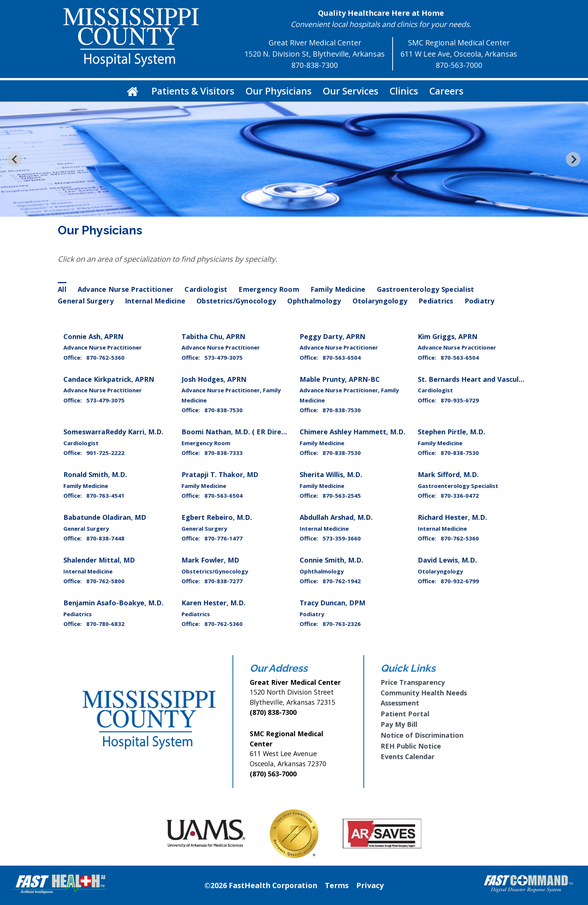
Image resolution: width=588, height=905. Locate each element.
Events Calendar (408, 756)
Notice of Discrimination (422, 735)
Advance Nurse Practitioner (126, 289)
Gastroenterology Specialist (426, 289)
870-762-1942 (342, 581)
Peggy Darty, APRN (332, 336)
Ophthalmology (314, 301)
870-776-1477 (223, 538)
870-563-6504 (342, 357)
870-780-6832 (105, 624)
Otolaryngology (380, 301)
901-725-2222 (105, 453)
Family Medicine (338, 289)
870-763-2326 (342, 624)
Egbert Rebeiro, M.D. (217, 517)
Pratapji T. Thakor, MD (220, 474)
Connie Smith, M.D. (331, 560)
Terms (337, 885)
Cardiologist (206, 289)
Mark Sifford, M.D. (448, 474)
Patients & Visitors (193, 91)
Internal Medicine (155, 301)
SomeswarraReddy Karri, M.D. (113, 432)
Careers (446, 91)
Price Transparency (413, 682)
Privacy (370, 885)
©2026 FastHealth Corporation (261, 885)
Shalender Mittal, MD (99, 560)
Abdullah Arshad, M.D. (336, 517)
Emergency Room (269, 289)
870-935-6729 (460, 400)
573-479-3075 (223, 357)
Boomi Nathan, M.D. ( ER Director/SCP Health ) (261, 432)
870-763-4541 (105, 495)
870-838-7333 (223, 453)
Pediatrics (436, 301)
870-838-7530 (223, 410)
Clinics (404, 91)
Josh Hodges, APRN (214, 379)
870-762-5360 (105, 357)
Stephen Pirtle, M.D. (451, 432)
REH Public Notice (411, 746)
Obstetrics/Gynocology (236, 301)
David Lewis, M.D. (447, 560)
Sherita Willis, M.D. (331, 474)
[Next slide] (573, 159)
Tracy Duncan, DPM (332, 603)
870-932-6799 (460, 581)
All (62, 289)
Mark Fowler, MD (210, 560)
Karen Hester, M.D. (214, 603)
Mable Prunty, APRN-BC (340, 379)
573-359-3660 (342, 538)
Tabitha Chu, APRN (213, 336)
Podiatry (480, 301)
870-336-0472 (460, 495)
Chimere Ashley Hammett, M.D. (352, 432)
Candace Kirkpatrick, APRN (109, 379)
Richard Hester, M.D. (452, 517)
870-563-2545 (342, 495)
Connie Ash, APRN (93, 336)
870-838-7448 (105, 538)
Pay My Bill (399, 724)
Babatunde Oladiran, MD (105, 517)
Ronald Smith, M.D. (95, 474)
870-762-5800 (105, 581)
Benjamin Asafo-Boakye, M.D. (113, 603)
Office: (73, 357)
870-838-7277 (223, 581)
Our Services (351, 91)
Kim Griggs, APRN (448, 336)
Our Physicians (279, 91)
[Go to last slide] (15, 159)
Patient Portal (405, 714)
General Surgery (86, 301)
